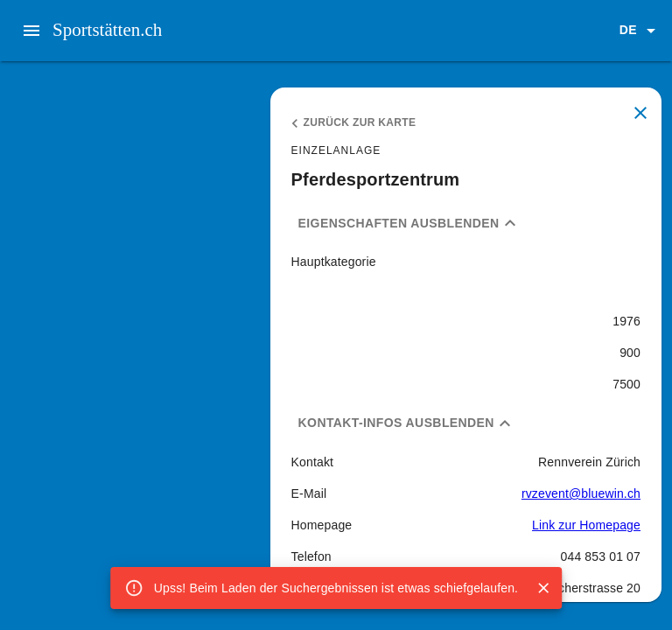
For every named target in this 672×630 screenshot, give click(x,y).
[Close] (543, 588)
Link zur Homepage (586, 525)
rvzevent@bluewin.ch (581, 493)
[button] (640, 31)
